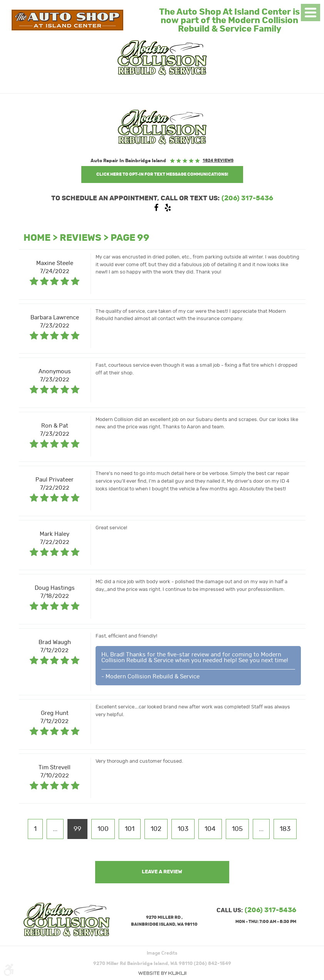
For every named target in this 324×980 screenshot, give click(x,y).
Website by (162, 973)
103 (183, 829)
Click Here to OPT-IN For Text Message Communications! (162, 174)
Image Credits (162, 953)
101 (130, 829)
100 (103, 829)
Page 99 (130, 238)
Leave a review (162, 872)
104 (210, 829)
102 (156, 829)
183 (285, 829)
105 (237, 829)
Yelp (168, 210)
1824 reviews (218, 160)
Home (37, 238)
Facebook (156, 210)
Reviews (81, 238)
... (55, 829)
